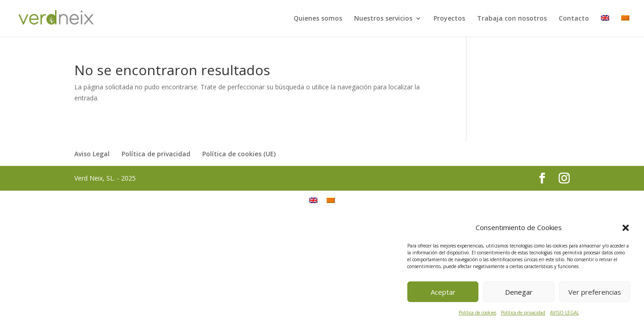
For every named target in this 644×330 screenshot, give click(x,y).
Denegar (519, 292)
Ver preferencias (595, 292)
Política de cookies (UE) (239, 154)
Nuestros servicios (383, 19)
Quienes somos (318, 19)
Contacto (574, 19)
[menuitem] (605, 26)
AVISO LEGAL (564, 313)
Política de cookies (477, 313)
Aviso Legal (92, 154)
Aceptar (443, 292)
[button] (626, 228)
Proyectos (449, 19)
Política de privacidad (523, 313)
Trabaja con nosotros (512, 19)
